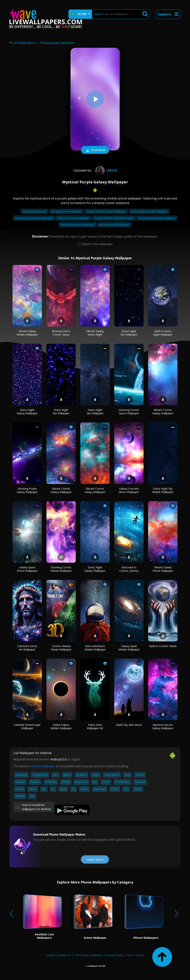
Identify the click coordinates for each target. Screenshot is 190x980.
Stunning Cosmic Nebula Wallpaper (61, 569)
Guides (140, 955)
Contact (50, 955)
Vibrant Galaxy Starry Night (95, 333)
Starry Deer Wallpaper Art (95, 726)
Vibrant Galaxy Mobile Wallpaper (27, 333)
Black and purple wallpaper (74, 218)
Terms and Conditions (88, 955)
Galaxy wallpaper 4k (35, 211)
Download (95, 150)
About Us (65, 955)
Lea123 (106, 170)
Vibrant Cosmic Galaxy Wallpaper (163, 412)
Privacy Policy (115, 955)
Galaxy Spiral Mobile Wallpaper (129, 648)
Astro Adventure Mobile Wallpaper (95, 648)
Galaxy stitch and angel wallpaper (106, 211)
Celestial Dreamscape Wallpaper (27, 726)
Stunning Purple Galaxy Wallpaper (27, 490)
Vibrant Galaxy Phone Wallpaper (163, 569)
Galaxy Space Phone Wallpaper (27, 569)
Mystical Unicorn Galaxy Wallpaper (163, 726)
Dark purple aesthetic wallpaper (157, 218)
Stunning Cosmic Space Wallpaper (129, 412)
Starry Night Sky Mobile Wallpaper (163, 490)
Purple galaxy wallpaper (57, 43)
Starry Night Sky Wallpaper (129, 333)
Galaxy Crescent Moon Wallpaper (129, 490)
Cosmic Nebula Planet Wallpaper (61, 648)
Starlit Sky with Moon (129, 725)
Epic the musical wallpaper (114, 225)
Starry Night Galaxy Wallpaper (27, 412)
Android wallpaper (42, 766)
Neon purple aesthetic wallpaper (34, 218)
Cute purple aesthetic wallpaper (149, 211)
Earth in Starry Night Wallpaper (163, 333)
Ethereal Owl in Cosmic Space (61, 333)
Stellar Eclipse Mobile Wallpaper (61, 726)
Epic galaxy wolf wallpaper (67, 211)
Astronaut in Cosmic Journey (129, 569)
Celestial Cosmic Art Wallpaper (27, 648)
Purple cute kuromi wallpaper (78, 225)
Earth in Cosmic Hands (163, 646)
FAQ (130, 955)
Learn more (95, 859)
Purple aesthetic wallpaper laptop (114, 218)
